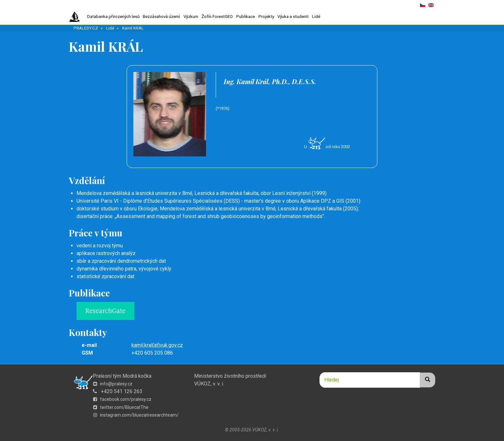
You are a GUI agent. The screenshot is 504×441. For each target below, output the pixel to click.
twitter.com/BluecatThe (121, 407)
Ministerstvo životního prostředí (230, 376)
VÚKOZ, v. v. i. (209, 384)
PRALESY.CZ (86, 28)
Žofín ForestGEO (217, 17)
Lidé (316, 17)
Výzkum (191, 17)
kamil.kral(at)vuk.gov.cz (157, 345)
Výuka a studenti (293, 17)
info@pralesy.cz (113, 384)
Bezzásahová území (161, 17)
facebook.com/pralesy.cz (122, 399)
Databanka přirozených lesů (113, 17)
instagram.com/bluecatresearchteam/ (136, 415)
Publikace (246, 17)
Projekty (266, 17)
